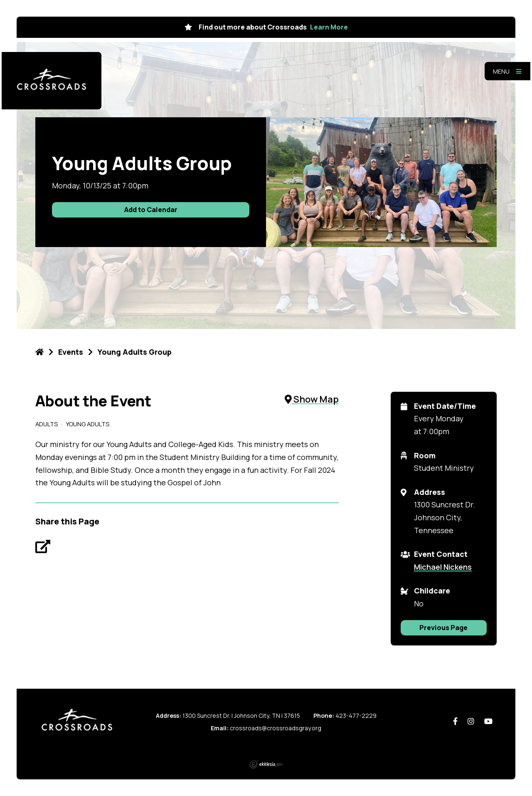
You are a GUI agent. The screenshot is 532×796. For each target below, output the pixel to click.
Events (71, 352)
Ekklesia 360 (266, 764)
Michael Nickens (443, 567)
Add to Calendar (151, 210)
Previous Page (443, 628)
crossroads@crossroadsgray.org (276, 728)
